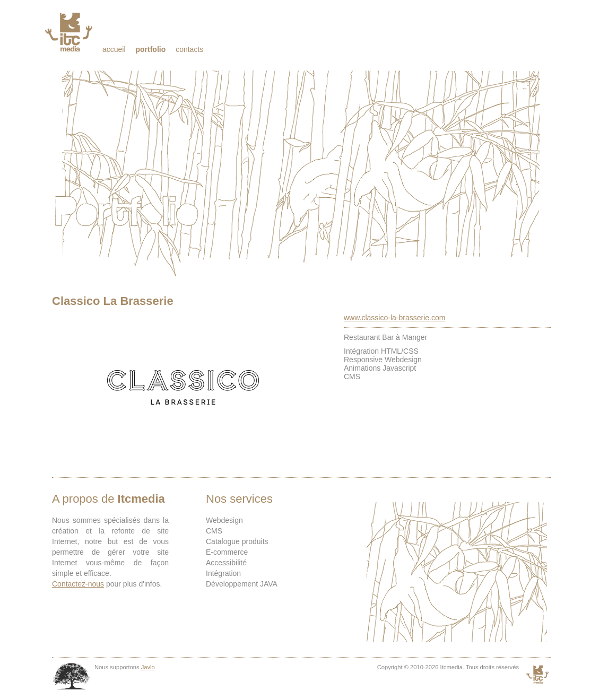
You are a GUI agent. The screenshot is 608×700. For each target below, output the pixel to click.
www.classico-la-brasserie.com (394, 318)
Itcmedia (70, 32)
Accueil (114, 49)
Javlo (148, 667)
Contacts (189, 49)
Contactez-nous (78, 584)
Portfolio (150, 49)
